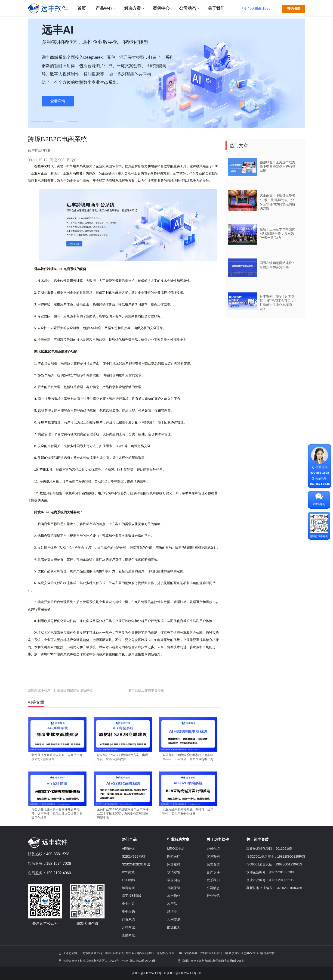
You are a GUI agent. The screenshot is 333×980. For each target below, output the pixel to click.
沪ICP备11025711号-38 (149, 973)
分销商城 (128, 927)
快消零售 (174, 872)
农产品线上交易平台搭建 (146, 690)
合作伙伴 (213, 872)
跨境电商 (128, 888)
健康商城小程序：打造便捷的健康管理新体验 (60, 690)
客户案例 (213, 856)
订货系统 (128, 919)
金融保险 (174, 888)
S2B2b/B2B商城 (133, 856)
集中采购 (128, 912)
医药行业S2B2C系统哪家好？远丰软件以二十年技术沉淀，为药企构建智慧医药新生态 (123, 814)
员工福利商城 (132, 896)
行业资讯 (213, 896)
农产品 (172, 904)
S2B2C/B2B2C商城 (136, 864)
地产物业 (174, 896)
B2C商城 (128, 872)
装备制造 (174, 880)
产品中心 (104, 8)
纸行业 (172, 912)
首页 (82, 8)
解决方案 (133, 8)
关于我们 (216, 8)
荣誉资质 (213, 864)
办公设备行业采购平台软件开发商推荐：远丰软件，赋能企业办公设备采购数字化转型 (57, 814)
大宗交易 (174, 919)
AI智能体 (128, 849)
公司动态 (188, 8)
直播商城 (128, 935)
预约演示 (294, 9)
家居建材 (174, 864)
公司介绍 (213, 849)
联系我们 (213, 880)
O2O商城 (129, 880)
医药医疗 (174, 856)
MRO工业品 (176, 849)
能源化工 (174, 927)
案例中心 (161, 8)
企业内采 (128, 904)
